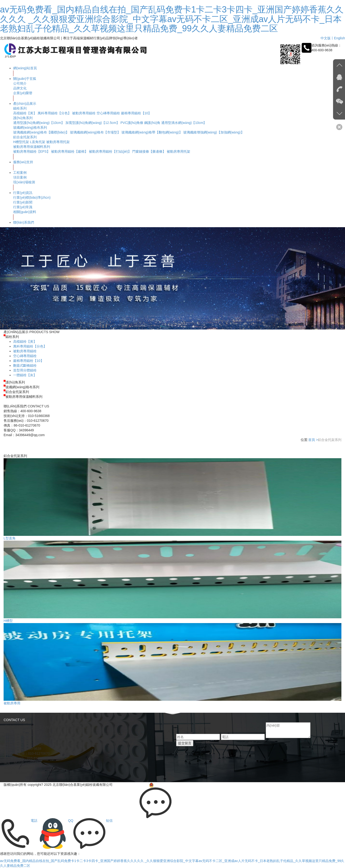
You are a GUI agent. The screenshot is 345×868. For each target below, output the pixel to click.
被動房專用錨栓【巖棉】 (69, 151)
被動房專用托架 (58, 142)
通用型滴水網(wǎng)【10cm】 (184, 123)
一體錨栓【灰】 (25, 375)
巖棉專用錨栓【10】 (136, 113)
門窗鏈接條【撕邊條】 (149, 151)
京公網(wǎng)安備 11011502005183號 (180, 785)
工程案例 (20, 173)
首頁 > (313, 440)
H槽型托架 (21, 142)
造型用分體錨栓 (25, 370)
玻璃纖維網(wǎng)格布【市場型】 (95, 132)
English (339, 38)
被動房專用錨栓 (84, 113)
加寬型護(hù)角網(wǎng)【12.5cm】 (92, 123)
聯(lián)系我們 (24, 222)
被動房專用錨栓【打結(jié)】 (110, 151)
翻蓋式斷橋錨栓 (25, 365)
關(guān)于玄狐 (25, 79)
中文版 (326, 38)
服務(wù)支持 (23, 162)
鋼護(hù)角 (152, 123)
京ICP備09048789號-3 (131, 785)
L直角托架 (38, 142)
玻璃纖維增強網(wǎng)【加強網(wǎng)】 (214, 132)
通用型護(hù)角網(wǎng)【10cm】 (39, 123)
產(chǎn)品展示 (25, 104)
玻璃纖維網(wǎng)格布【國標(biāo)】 (41, 132)
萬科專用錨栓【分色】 (54, 113)
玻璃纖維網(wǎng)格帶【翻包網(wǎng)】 (152, 132)
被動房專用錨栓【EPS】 (32, 151)
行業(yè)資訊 (23, 193)
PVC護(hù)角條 (132, 123)
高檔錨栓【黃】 (25, 113)
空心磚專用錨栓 (108, 113)
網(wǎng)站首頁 (25, 68)
